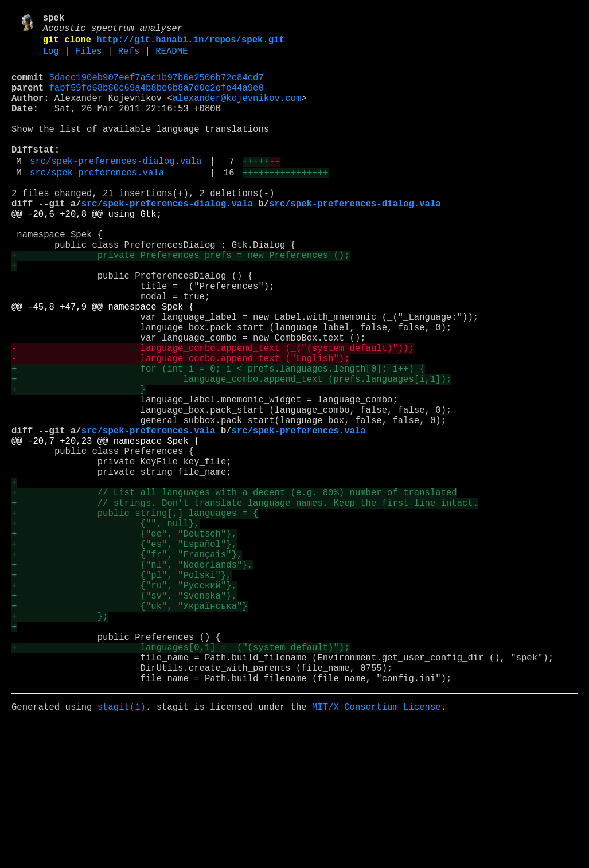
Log (51, 59)
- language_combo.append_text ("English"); (180, 428)
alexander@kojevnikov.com (237, 113)
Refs (129, 59)
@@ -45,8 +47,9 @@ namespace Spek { (103, 365)
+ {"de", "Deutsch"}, (124, 643)
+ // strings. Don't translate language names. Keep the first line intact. (245, 605)
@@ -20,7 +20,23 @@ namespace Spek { (105, 529)
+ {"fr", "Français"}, (127, 668)
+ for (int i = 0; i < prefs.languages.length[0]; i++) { (218, 441)
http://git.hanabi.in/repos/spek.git (190, 45)
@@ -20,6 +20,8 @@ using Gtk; (87, 252)
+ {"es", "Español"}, (124, 655)
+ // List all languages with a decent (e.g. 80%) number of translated (234, 592)
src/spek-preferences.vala (97, 204)
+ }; (60, 744)
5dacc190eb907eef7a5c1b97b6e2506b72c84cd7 (157, 88)
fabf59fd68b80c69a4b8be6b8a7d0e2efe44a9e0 (157, 100)
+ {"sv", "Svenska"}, (124, 718)
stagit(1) (122, 850)
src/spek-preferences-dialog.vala (116, 190)
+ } (79, 466)
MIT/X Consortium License (377, 850)
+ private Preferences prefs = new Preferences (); (180, 302)
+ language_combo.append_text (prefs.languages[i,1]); (231, 453)
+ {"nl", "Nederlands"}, (132, 681)
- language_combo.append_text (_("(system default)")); (213, 416)
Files (89, 59)
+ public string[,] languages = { (135, 617)
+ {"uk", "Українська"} (130, 731)
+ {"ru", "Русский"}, (124, 706)
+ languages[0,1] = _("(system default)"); (180, 781)
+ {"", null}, (105, 630)
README (171, 59)
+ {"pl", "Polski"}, (122, 693)
